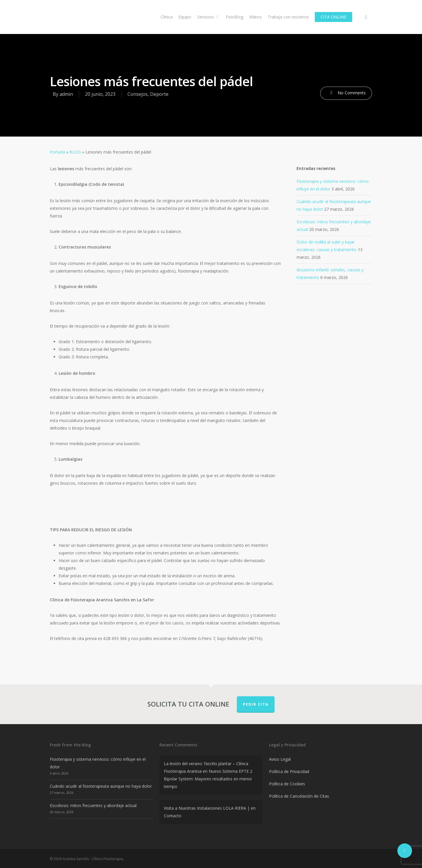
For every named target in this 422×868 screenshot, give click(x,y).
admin (66, 94)
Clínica (167, 17)
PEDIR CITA (256, 704)
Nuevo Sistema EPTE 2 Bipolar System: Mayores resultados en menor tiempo (208, 779)
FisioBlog (234, 17)
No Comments (346, 93)
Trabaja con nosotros (288, 17)
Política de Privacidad (289, 771)
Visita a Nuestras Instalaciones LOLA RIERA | (207, 808)
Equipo (185, 17)
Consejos (138, 94)
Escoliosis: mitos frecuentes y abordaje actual (93, 805)
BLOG (75, 152)
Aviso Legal (280, 759)
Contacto (173, 816)
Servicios (208, 17)
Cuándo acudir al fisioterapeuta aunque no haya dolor (101, 786)
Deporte (159, 94)
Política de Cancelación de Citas (299, 796)
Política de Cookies (287, 784)
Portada (57, 152)
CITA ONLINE (333, 17)
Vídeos (255, 17)
